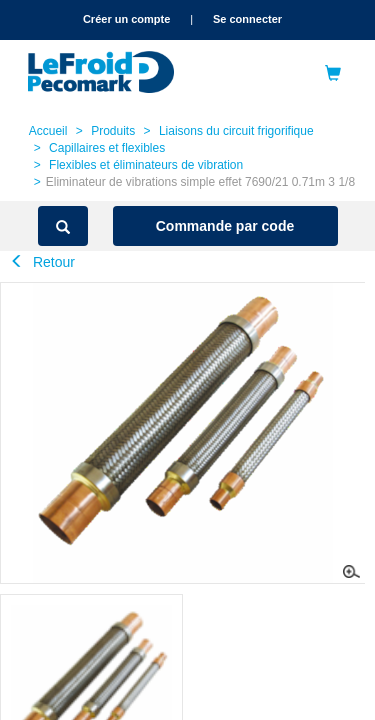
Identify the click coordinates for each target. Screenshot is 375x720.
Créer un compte (126, 19)
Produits (113, 131)
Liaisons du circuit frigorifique (236, 131)
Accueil (48, 131)
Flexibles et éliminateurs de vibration (146, 165)
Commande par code (225, 226)
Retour (42, 262)
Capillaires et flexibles (107, 148)
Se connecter (247, 19)
